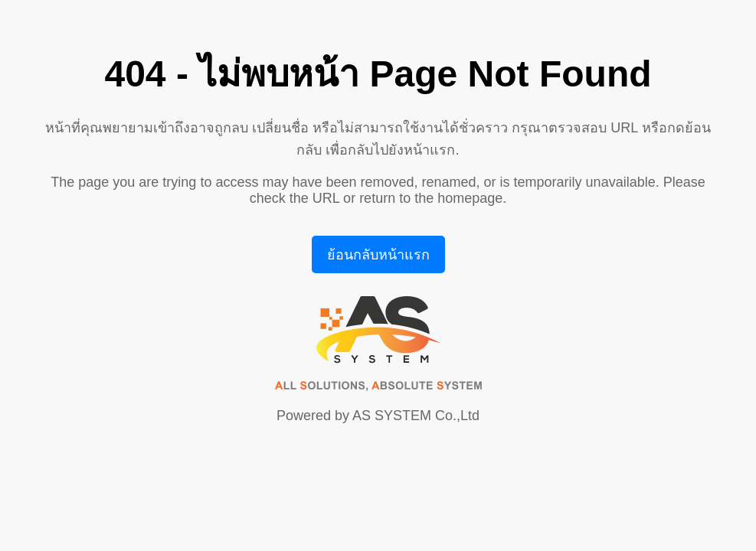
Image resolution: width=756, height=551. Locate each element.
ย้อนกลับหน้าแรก (378, 255)
